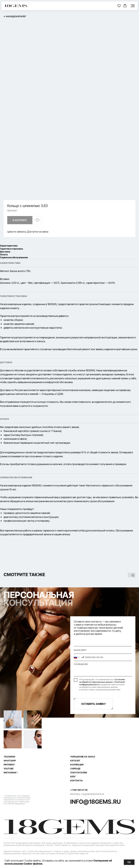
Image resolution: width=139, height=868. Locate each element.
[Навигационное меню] (133, 6)
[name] (103, 650)
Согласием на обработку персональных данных (102, 681)
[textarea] (103, 669)
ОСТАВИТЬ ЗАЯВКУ (93, 704)
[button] (119, 6)
